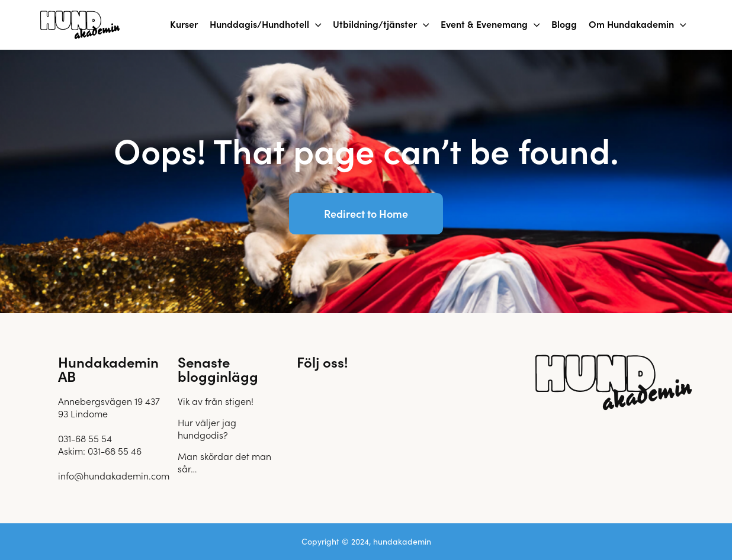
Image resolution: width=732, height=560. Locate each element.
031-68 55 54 (85, 438)
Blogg (564, 24)
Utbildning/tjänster (375, 24)
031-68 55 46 (115, 450)
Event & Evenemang (484, 24)
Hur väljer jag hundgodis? (207, 428)
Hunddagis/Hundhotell (259, 24)
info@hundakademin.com (114, 475)
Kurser (184, 24)
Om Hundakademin (631, 24)
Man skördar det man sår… (224, 462)
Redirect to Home (366, 213)
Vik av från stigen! (216, 401)
